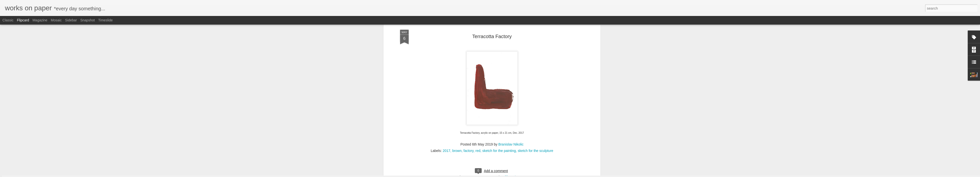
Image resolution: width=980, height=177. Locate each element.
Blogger (505, 174)
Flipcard (23, 20)
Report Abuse (520, 174)
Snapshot (88, 20)
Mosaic (56, 20)
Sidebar (71, 20)
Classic (8, 20)
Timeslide (105, 20)
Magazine (40, 20)
